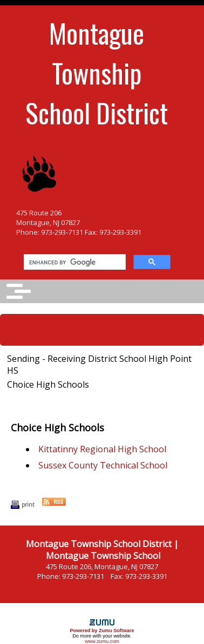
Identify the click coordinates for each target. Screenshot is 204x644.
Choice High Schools (48, 384)
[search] (74, 262)
